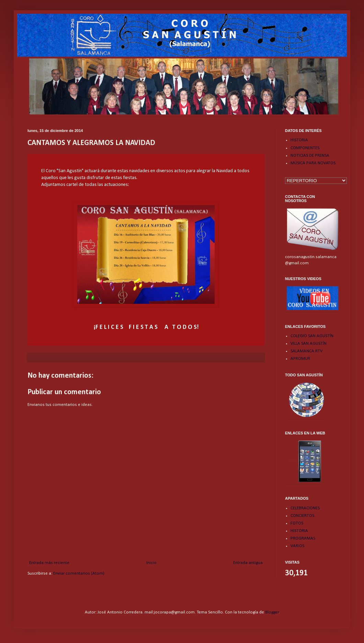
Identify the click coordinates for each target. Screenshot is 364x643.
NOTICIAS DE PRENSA (310, 156)
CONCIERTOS (302, 516)
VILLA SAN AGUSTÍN (309, 343)
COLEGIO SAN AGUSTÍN (312, 336)
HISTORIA (299, 140)
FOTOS (297, 523)
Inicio (151, 563)
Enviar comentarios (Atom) (79, 573)
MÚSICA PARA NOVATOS (313, 163)
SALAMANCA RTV (306, 351)
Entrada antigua (248, 563)
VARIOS (297, 546)
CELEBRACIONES (305, 508)
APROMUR (300, 359)
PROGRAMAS (303, 538)
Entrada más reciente (49, 563)
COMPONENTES (305, 148)
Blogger (272, 612)
